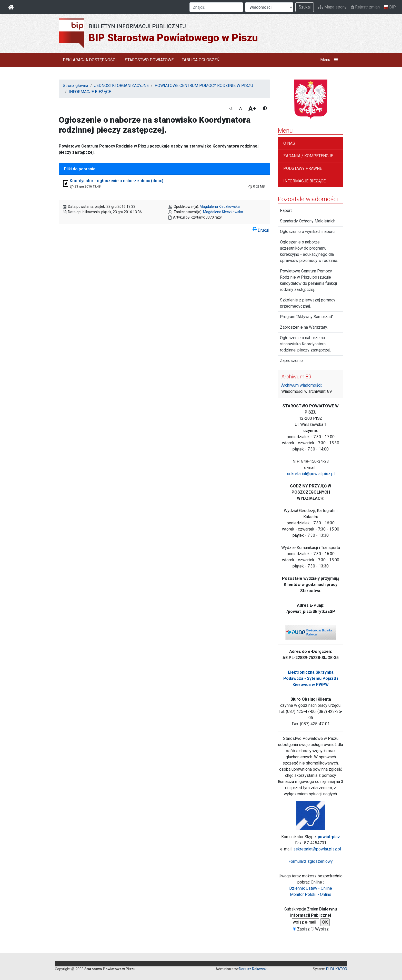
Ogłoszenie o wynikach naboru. (308, 232)
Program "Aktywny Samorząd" (307, 317)
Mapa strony (332, 7)
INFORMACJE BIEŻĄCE (90, 92)
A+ (252, 109)
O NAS (289, 143)
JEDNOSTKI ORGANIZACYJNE (121, 86)
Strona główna (76, 86)
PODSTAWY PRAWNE (303, 168)
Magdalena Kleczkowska (220, 207)
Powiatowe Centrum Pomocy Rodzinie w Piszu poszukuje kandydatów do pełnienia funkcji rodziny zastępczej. (308, 280)
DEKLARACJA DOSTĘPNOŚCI (90, 60)
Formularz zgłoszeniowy (311, 861)
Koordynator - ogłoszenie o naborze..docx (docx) (117, 181)
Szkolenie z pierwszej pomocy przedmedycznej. (308, 303)
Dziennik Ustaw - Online (311, 888)
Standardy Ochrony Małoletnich (308, 221)
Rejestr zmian (365, 7)
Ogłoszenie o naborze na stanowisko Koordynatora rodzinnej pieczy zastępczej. (305, 344)
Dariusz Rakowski (253, 969)
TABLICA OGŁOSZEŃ (201, 60)
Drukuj (261, 229)
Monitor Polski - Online (311, 894)
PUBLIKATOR (337, 969)
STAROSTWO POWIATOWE (149, 60)
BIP (390, 7)
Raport (286, 210)
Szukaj (305, 7)
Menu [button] (330, 60)
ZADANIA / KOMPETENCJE (308, 156)
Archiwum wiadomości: (302, 385)
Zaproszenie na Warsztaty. (304, 327)
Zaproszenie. (292, 361)
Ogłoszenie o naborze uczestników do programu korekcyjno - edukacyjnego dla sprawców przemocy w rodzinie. (309, 251)
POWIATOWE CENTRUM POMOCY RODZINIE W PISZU (204, 86)
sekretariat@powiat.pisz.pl (311, 474)
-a (231, 108)
